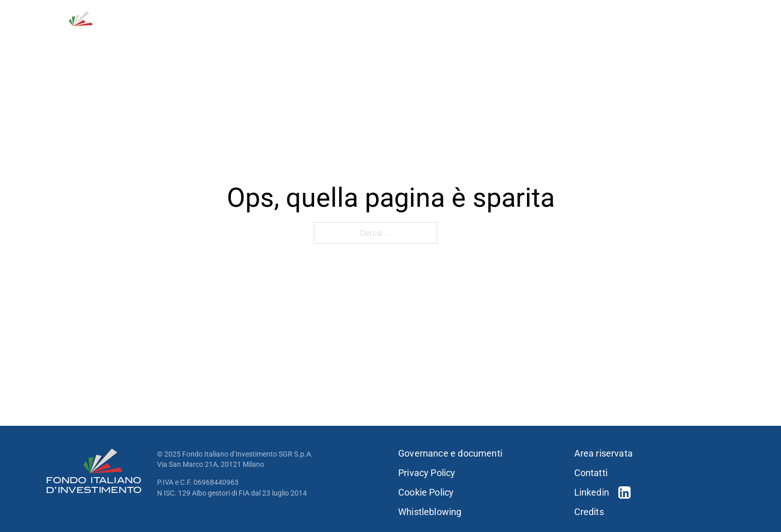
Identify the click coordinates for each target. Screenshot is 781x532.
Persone (565, 35)
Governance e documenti (450, 454)
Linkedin (592, 492)
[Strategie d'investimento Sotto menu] (467, 35)
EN (730, 15)
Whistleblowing (430, 512)
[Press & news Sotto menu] (731, 35)
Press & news (698, 35)
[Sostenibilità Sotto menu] (655, 35)
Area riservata (604, 454)
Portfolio (504, 35)
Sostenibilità (621, 35)
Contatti (643, 15)
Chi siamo (329, 35)
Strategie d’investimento (411, 35)
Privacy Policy (427, 473)
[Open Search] (680, 16)
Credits (589, 512)
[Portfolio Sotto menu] (531, 35)
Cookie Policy (426, 492)
